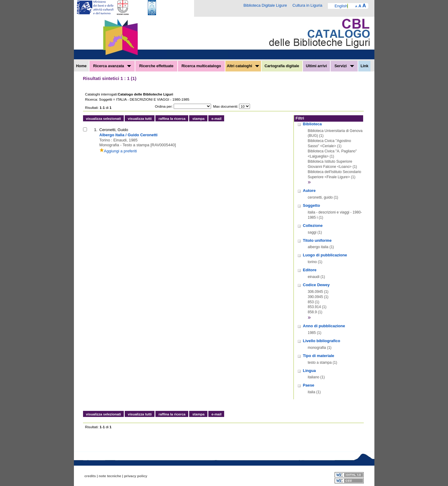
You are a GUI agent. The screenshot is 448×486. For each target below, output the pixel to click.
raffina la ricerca (172, 119)
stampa (198, 119)
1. (96, 130)
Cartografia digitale (282, 66)
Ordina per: (164, 106)
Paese (309, 385)
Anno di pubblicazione (324, 326)
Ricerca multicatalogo (201, 66)
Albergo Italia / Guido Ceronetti (128, 135)
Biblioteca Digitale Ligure (265, 5)
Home (81, 66)
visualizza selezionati (104, 119)
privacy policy (136, 476)
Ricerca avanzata (112, 66)
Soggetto (311, 205)
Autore (309, 191)
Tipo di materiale (319, 356)
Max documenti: (226, 106)
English (341, 6)
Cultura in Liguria (307, 5)
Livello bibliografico (322, 341)
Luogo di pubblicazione (325, 255)
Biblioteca (312, 124)
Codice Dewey (316, 285)
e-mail (216, 119)
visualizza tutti (140, 119)
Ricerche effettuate (156, 66)
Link (364, 66)
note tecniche (110, 476)
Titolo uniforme (317, 240)
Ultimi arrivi (316, 66)
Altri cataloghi (243, 66)
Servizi (344, 66)
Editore (310, 270)
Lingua (309, 371)
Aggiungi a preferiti (118, 151)
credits (90, 476)
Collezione (313, 226)
